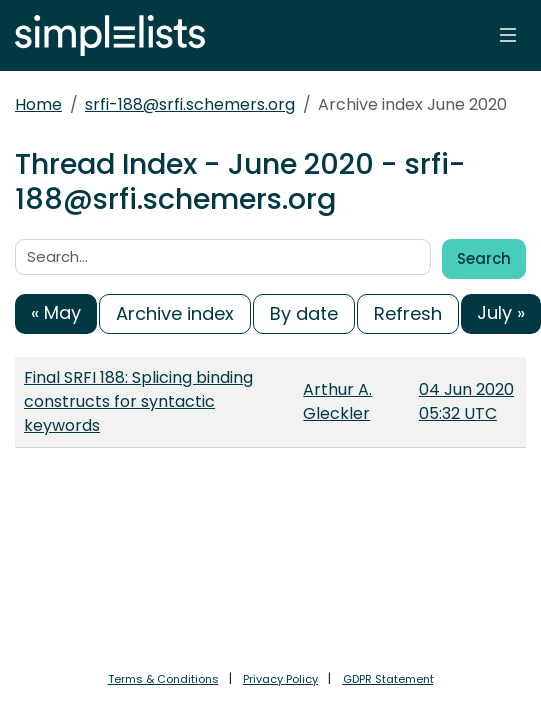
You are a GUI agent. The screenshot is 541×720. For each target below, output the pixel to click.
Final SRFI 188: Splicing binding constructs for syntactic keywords (138, 401)
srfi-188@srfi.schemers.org (190, 104)
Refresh (408, 313)
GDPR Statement (388, 679)
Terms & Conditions (163, 679)
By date (304, 313)
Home (38, 104)
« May (56, 312)
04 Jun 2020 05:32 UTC (466, 401)
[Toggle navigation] (508, 35)
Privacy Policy (280, 679)
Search (484, 258)
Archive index (175, 313)
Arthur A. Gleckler (337, 401)
